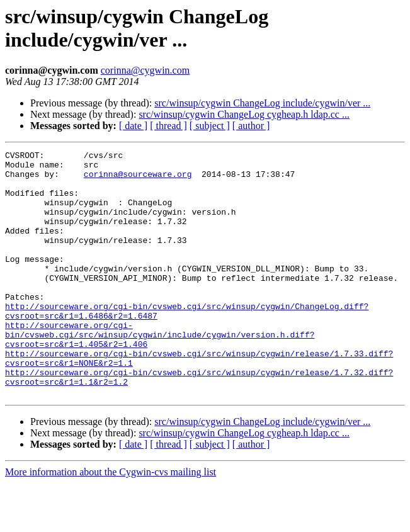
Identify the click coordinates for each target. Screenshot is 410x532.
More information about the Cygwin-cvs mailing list (111, 521)
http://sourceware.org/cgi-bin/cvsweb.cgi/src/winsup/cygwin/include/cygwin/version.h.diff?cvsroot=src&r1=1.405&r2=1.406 (160, 372)
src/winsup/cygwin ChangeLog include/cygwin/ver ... (262, 103)
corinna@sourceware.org (138, 179)
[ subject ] (210, 126)
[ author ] (251, 126)
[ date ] (133, 126)
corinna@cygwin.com (145, 70)
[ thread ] (168, 126)
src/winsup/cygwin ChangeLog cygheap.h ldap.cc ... (244, 114)
